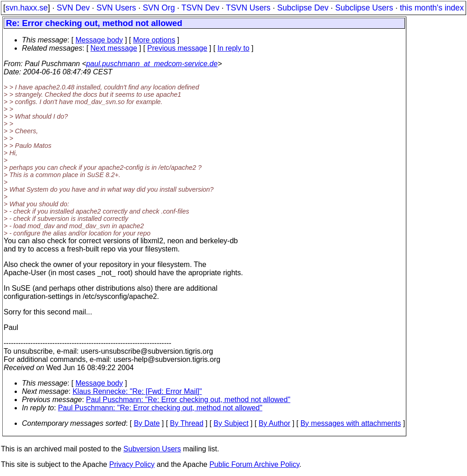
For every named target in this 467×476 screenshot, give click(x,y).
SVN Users (116, 8)
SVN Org (159, 8)
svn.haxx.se (27, 8)
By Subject (231, 423)
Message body (99, 40)
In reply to (233, 48)
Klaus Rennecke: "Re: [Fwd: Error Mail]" (137, 391)
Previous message (177, 48)
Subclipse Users (364, 8)
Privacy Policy (132, 464)
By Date (147, 423)
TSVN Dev (200, 8)
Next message (114, 48)
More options (154, 40)
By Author (274, 423)
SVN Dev (73, 8)
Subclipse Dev (303, 8)
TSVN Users (248, 8)
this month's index (432, 8)
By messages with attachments (351, 423)
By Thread (187, 423)
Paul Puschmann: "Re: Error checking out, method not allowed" (188, 400)
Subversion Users (152, 449)
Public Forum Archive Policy (254, 464)
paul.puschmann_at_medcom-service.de (152, 64)
